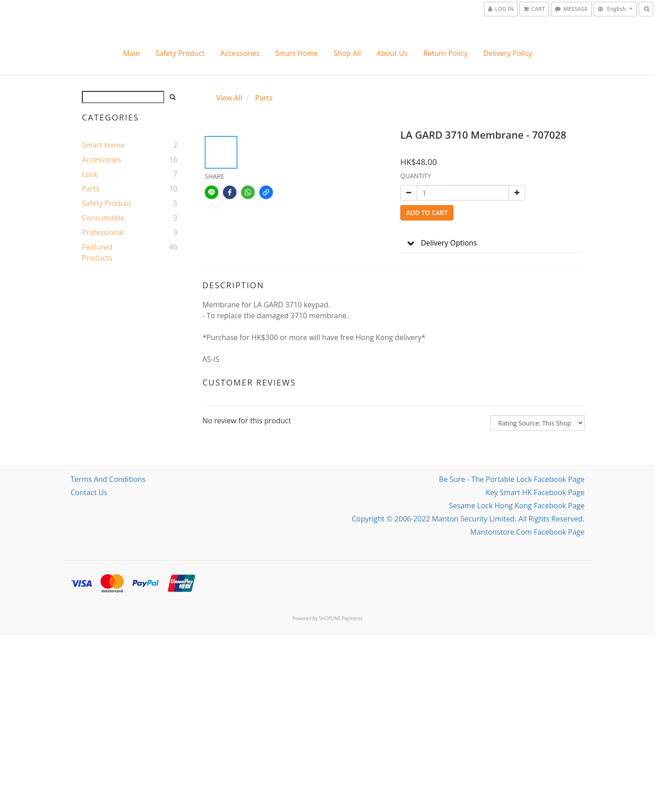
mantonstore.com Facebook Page (527, 532)
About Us (392, 53)
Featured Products (97, 252)
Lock (90, 174)
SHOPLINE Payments (341, 618)
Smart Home (297, 53)
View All (229, 98)
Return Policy (445, 53)
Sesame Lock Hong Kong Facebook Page (517, 506)
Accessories (240, 53)
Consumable (103, 218)
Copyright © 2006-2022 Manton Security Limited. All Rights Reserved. (468, 519)
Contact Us (89, 492)
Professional (103, 232)
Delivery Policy (507, 53)
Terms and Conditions (108, 479)
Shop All (347, 53)
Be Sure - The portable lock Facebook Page (512, 479)
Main (131, 53)
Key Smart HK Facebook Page (535, 492)
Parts (91, 189)
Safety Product (180, 53)
